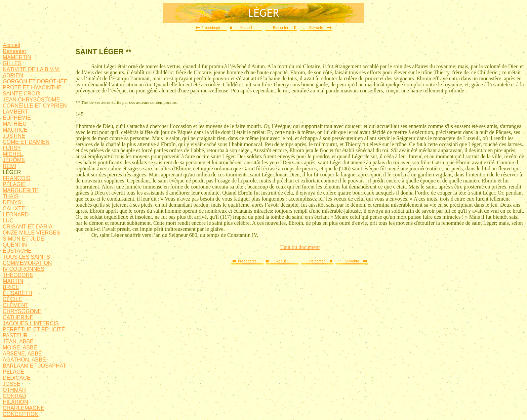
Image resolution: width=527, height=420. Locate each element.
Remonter (14, 51)
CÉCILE (12, 299)
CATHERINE (18, 317)
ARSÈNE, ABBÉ (22, 354)
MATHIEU (15, 124)
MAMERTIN (17, 57)
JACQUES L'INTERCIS (31, 323)
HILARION (15, 402)
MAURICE (15, 130)
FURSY (12, 148)
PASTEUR (15, 335)
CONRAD (14, 396)
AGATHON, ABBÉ (24, 360)
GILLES (12, 63)
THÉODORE (18, 275)
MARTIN (13, 281)
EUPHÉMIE (17, 118)
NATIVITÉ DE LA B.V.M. (32, 69)
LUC (8, 221)
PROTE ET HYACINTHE (32, 88)
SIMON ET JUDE (23, 239)
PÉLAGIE (14, 184)
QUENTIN (15, 245)
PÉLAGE (13, 372)
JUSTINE (14, 136)
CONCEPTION (21, 414)
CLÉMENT (15, 305)
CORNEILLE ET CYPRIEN (35, 106)
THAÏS (11, 196)
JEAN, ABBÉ (18, 342)
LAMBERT (15, 112)
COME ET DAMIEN (26, 142)
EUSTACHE (17, 251)
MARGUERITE (21, 190)
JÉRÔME (14, 160)
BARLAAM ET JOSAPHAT (34, 366)
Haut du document (300, 247)
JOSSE (11, 384)
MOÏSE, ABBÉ (20, 348)
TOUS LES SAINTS (26, 257)
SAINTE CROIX (22, 94)
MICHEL (13, 154)
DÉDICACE (17, 378)
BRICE (11, 287)
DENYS (12, 202)
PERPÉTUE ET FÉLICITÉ (34, 329)
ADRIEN (13, 75)
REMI (9, 166)
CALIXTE (14, 208)
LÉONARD (16, 215)
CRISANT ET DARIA (28, 227)
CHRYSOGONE (22, 311)
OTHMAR (14, 390)
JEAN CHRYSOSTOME (31, 100)
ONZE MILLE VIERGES (31, 233)
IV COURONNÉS (24, 269)
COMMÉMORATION (27, 263)
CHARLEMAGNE (24, 408)
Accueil (11, 45)
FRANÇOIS (17, 178)
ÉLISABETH (17, 293)
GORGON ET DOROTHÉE (35, 81)
